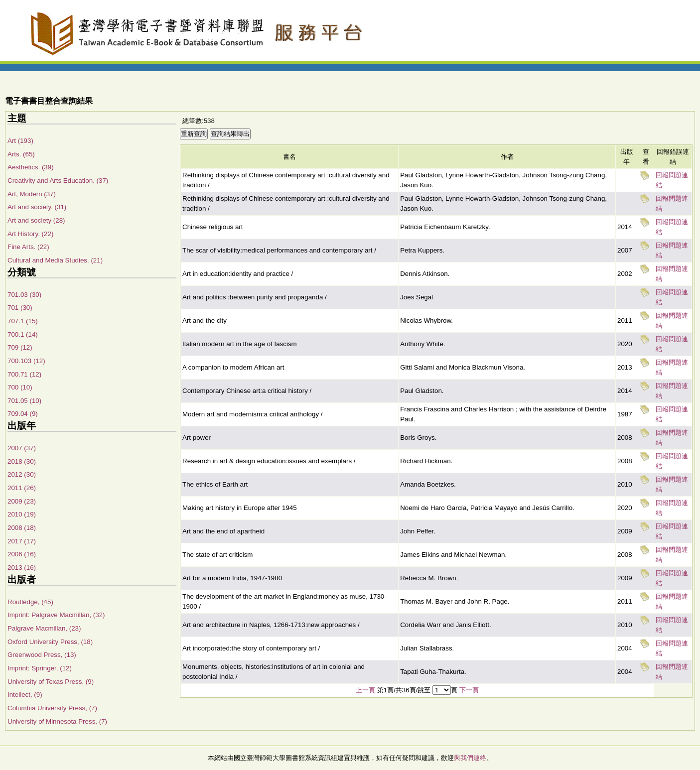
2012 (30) (22, 474)
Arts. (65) (21, 154)
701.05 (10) (24, 401)
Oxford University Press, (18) (50, 642)
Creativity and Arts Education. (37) (58, 181)
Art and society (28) (36, 220)
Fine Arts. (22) (28, 247)
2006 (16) (22, 554)
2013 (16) (22, 568)
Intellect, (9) (25, 695)
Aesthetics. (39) (31, 167)
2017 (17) (22, 541)
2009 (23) (22, 501)
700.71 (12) (24, 374)
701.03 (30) (24, 295)
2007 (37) (22, 448)
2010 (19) (22, 514)
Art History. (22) (30, 234)
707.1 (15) (23, 321)
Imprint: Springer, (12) (40, 668)
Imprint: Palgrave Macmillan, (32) (56, 615)
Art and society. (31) (37, 207)
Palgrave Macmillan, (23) (44, 628)
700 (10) (20, 387)
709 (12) (20, 347)
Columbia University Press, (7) (52, 708)
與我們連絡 (470, 758)
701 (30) (20, 308)
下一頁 (469, 690)
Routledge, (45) (30, 602)
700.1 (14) (23, 334)
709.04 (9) (23, 414)
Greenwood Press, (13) (42, 655)
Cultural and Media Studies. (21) (55, 260)
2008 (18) (22, 528)
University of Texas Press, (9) (51, 682)
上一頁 (365, 690)
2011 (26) (22, 488)
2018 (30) (22, 461)
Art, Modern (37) (32, 194)
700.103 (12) (26, 361)
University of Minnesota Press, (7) (57, 721)
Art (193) (20, 141)
